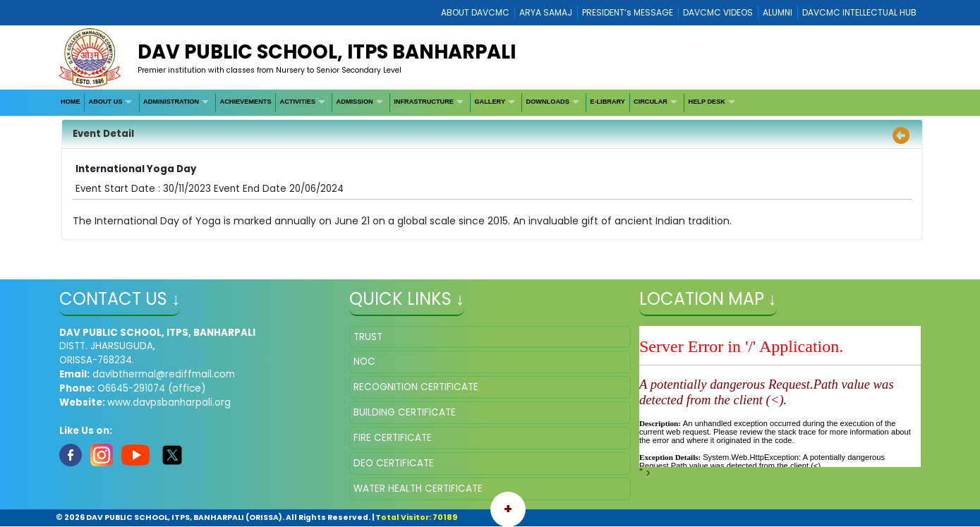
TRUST (368, 337)
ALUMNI (778, 12)
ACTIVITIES (298, 102)
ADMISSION (355, 102)
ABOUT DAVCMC (475, 12)
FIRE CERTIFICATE (393, 438)
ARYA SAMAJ (546, 12)
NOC (364, 362)
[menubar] (399, 103)
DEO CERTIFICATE (394, 463)
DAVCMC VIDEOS (718, 12)
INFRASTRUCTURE (424, 102)
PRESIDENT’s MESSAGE (628, 12)
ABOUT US (106, 102)
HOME (71, 102)
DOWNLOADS (548, 102)
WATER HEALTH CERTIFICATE (418, 489)
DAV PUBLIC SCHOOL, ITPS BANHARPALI (327, 52)
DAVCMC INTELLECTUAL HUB (859, 12)
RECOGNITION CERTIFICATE (416, 387)
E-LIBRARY (607, 102)
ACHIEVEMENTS (246, 102)
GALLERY (490, 102)
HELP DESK (707, 102)
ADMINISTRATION (171, 102)
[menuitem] (71, 103)
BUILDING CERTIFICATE (405, 412)
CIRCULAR (651, 102)
